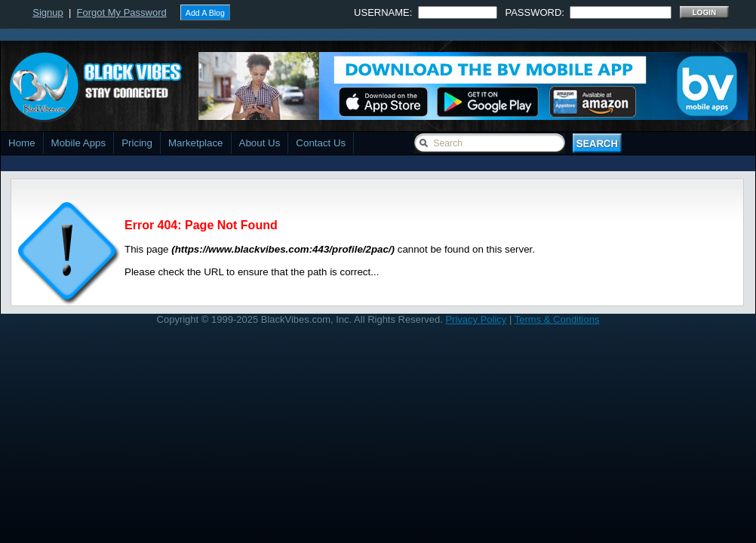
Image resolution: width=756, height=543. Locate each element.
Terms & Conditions (557, 319)
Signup (48, 12)
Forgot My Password (122, 12)
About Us (260, 143)
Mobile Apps (79, 143)
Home (22, 143)
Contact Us (321, 143)
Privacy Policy (476, 319)
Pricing (137, 143)
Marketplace (196, 143)
